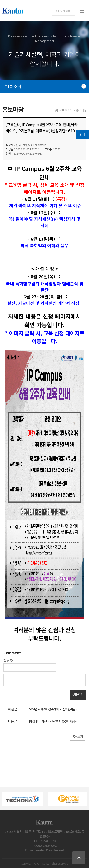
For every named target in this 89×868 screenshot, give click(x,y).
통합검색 (63, 11)
